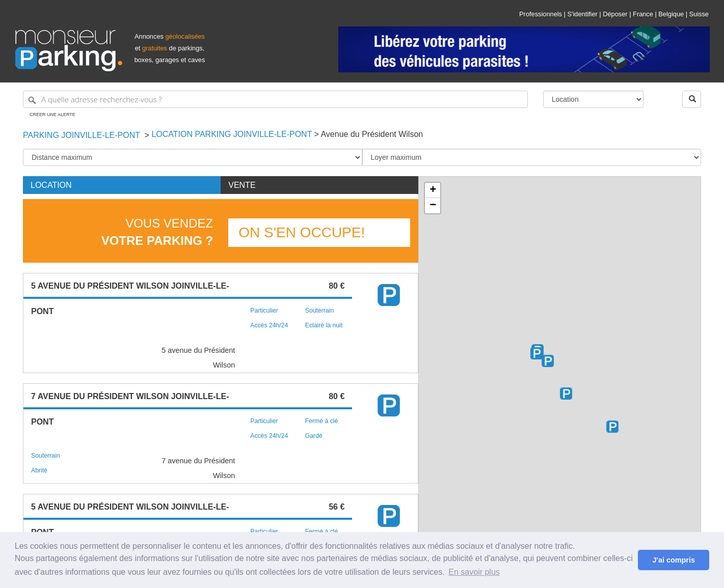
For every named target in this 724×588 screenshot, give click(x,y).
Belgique (671, 14)
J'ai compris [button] (673, 560)
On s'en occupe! (302, 232)
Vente (242, 185)
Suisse (699, 14)
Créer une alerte (52, 115)
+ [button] (433, 190)
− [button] (433, 206)
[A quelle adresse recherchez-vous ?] (275, 99)
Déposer (615, 14)
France (643, 14)
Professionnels (541, 14)
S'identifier (582, 14)
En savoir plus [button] (474, 572)
